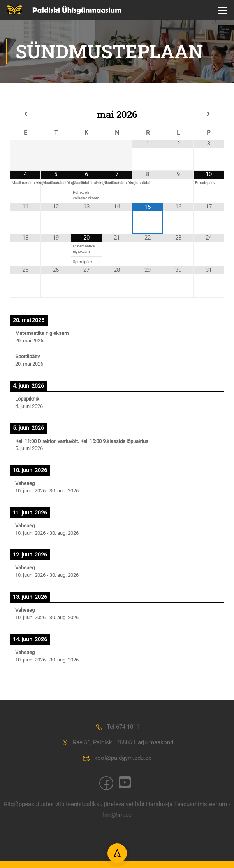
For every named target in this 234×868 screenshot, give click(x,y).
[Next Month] (209, 116)
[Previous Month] (25, 116)
